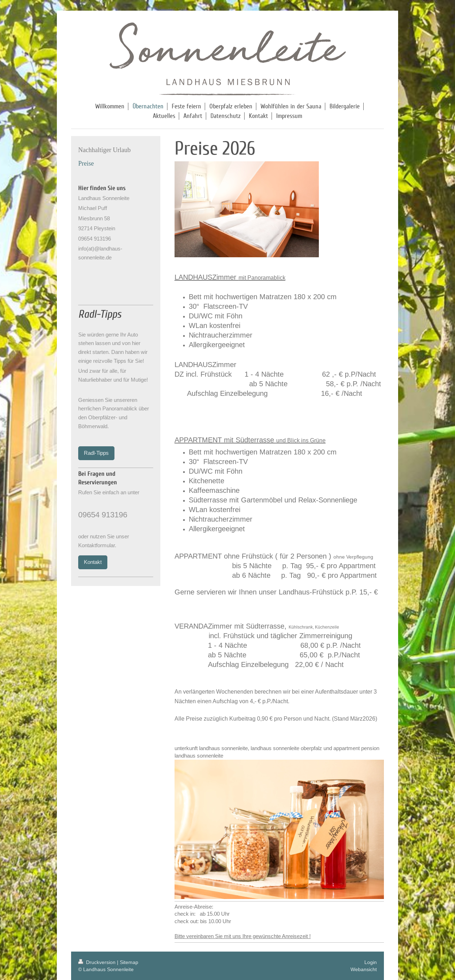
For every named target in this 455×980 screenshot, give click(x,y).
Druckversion (98, 962)
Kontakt (93, 562)
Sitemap (129, 962)
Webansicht (364, 969)
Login (371, 962)
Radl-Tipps (96, 453)
